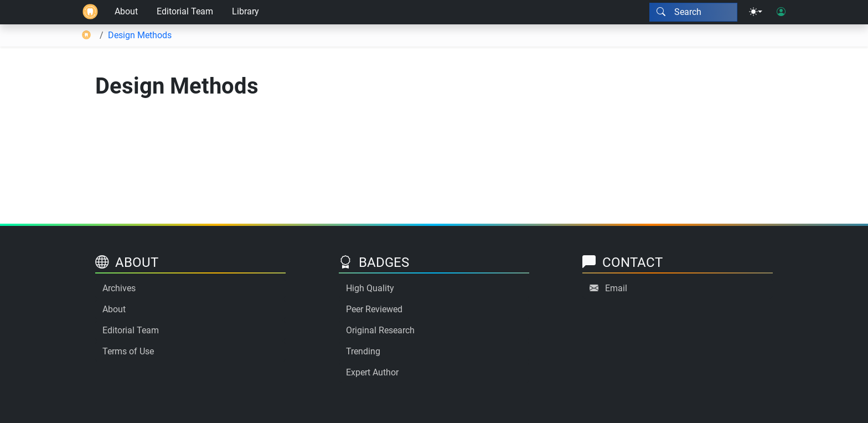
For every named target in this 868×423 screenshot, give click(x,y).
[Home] (90, 12)
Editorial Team (185, 11)
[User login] (781, 12)
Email (616, 288)
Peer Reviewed (374, 309)
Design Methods (140, 35)
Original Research (380, 330)
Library (246, 11)
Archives (119, 288)
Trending (363, 351)
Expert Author (372, 372)
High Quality (370, 288)
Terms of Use (128, 351)
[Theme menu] (756, 12)
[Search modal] (693, 12)
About (126, 11)
